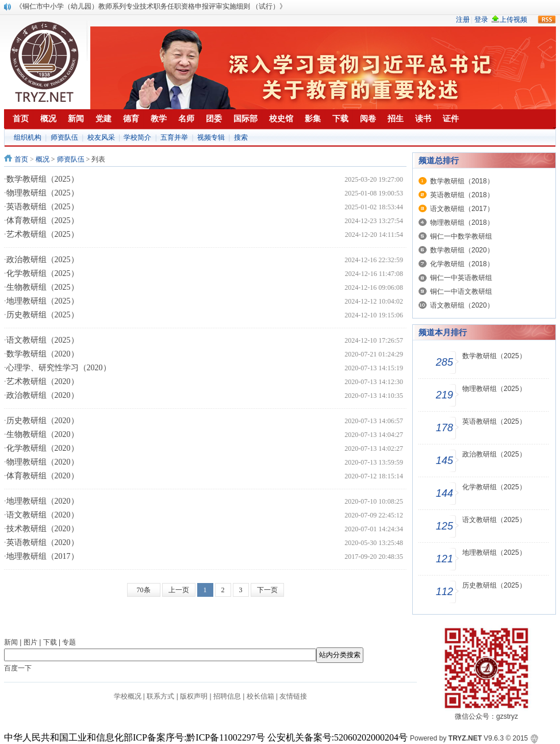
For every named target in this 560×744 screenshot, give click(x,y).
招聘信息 (227, 696)
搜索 (241, 137)
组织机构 (28, 137)
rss (547, 20)
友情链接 (293, 696)
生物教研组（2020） (43, 434)
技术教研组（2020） (43, 529)
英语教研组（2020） (43, 542)
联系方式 (160, 696)
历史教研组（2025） (43, 315)
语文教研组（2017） (462, 209)
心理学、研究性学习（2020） (59, 368)
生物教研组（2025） (43, 287)
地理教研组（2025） (43, 301)
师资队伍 (64, 137)
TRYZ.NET (465, 738)
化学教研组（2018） (462, 264)
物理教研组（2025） (43, 193)
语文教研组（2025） (43, 340)
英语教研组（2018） (462, 195)
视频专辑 (211, 137)
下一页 (267, 590)
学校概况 (128, 696)
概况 (43, 159)
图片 (30, 642)
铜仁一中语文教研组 (461, 292)
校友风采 (101, 137)
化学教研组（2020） (43, 448)
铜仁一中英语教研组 (461, 278)
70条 (144, 590)
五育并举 (174, 137)
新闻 (11, 642)
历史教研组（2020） (43, 421)
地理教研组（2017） (43, 556)
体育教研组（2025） (43, 220)
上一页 (179, 590)
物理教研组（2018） (462, 223)
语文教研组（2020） (43, 515)
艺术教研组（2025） (43, 234)
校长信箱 (260, 696)
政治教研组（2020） (43, 395)
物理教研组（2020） (43, 462)
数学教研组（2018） (462, 181)
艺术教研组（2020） (43, 381)
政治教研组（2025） (43, 260)
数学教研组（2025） (43, 179)
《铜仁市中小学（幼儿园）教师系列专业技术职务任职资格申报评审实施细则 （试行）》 (151, 6)
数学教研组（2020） (43, 354)
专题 (69, 642)
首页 (21, 159)
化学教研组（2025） (43, 273)
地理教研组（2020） (43, 501)
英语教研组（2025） (43, 207)
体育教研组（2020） (43, 476)
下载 (50, 642)
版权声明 (194, 696)
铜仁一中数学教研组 (461, 236)
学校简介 (137, 137)
